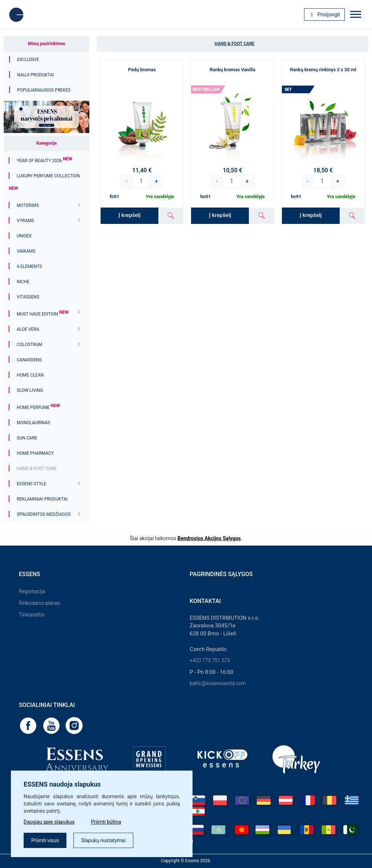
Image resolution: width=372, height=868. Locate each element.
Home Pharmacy (35, 453)
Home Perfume (38, 407)
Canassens (29, 360)
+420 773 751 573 (210, 660)
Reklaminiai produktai (42, 499)
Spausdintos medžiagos (44, 514)
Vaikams (26, 251)
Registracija (32, 591)
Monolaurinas (33, 423)
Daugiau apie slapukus (49, 822)
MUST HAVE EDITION (43, 314)
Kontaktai (205, 601)
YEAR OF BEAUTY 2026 (45, 161)
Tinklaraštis (32, 615)
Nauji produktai (35, 75)
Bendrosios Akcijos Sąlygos (209, 538)
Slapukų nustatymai (103, 840)
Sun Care (27, 438)
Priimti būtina (106, 822)
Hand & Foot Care (37, 469)
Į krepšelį (130, 215)
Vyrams (25, 221)
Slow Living (30, 390)
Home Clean (30, 375)
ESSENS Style (31, 484)
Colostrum (29, 345)
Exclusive (28, 60)
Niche (23, 282)
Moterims (28, 205)
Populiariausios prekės (44, 90)
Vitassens (28, 297)
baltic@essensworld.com (218, 683)
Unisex (24, 236)
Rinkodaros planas (39, 603)
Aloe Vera (28, 329)
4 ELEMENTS (29, 266)
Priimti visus (45, 840)
